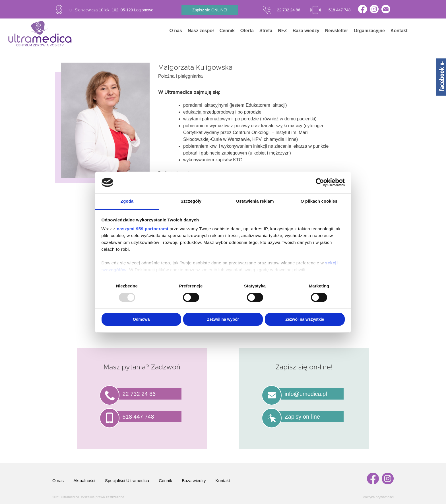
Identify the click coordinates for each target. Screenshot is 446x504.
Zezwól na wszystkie (305, 319)
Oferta (247, 31)
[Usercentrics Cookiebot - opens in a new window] (320, 182)
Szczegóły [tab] (191, 201)
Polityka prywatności (378, 497)
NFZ (282, 31)
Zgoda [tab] (127, 201)
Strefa (266, 31)
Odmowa (141, 319)
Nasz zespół (201, 31)
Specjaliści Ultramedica (127, 481)
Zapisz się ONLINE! (210, 10)
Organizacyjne (369, 31)
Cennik (227, 31)
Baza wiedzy (306, 31)
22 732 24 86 (289, 10)
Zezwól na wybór (223, 319)
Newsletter (337, 31)
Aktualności (84, 481)
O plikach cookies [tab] (319, 201)
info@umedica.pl (306, 394)
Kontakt (399, 31)
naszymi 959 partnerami (143, 229)
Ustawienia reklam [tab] (255, 201)
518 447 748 (340, 10)
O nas (175, 31)
